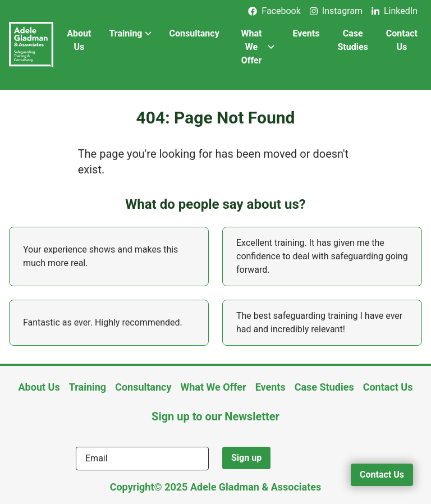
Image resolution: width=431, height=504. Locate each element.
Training (130, 34)
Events (306, 33)
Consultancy (194, 33)
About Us (79, 40)
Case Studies (352, 40)
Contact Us (402, 40)
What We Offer (258, 47)
